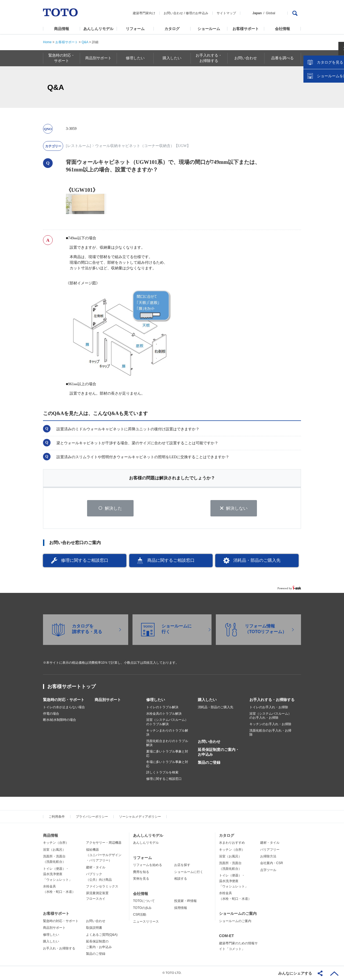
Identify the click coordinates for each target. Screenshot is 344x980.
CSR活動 (140, 915)
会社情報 (282, 29)
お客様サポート (246, 29)
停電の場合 (51, 714)
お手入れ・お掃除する (59, 949)
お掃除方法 (268, 857)
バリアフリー (270, 850)
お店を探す (182, 865)
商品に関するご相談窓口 (171, 561)
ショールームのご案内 (238, 914)
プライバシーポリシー (92, 817)
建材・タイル (96, 868)
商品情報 (62, 29)
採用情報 (181, 908)
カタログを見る (322, 101)
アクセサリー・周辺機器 (104, 843)
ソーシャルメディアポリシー (140, 817)
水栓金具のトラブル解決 (164, 714)
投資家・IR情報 (185, 901)
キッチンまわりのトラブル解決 (167, 733)
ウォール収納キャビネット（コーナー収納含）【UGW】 (143, 146)
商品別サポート (108, 700)
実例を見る (141, 879)
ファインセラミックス (102, 887)
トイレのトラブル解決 (162, 708)
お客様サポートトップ (71, 687)
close (337, 87)
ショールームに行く (189, 872)
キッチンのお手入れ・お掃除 (270, 725)
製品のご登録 (209, 763)
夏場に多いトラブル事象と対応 (167, 754)
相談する (181, 879)
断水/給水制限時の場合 (60, 720)
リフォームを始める (148, 865)
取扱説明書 (94, 928)
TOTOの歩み (142, 908)
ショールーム (209, 29)
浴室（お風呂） (54, 850)
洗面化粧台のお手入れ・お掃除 (270, 733)
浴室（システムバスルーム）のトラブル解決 (167, 722)
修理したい (156, 700)
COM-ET (226, 936)
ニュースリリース (146, 922)
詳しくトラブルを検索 (162, 773)
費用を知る (141, 872)
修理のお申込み (197, 13)
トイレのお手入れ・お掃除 (269, 708)
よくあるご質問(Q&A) (102, 935)
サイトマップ (226, 13)
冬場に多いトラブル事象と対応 (167, 765)
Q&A (85, 42)
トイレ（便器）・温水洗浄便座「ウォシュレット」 (58, 875)
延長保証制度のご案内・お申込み (218, 753)
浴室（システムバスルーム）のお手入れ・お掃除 (270, 716)
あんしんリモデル (98, 29)
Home (47, 42)
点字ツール (268, 871)
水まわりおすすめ (232, 843)
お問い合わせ (173, 13)
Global (270, 13)
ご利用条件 (57, 817)
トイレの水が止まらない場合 (64, 708)
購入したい (207, 700)
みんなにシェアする (295, 973)
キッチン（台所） (56, 843)
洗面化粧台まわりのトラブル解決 (167, 744)
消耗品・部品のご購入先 (257, 561)
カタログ (172, 29)
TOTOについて (144, 901)
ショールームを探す (326, 115)
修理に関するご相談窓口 (85, 561)
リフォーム (135, 29)
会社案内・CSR (272, 864)
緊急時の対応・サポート (64, 700)
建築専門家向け (144, 13)
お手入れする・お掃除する (272, 700)
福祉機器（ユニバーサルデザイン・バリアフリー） (104, 855)
